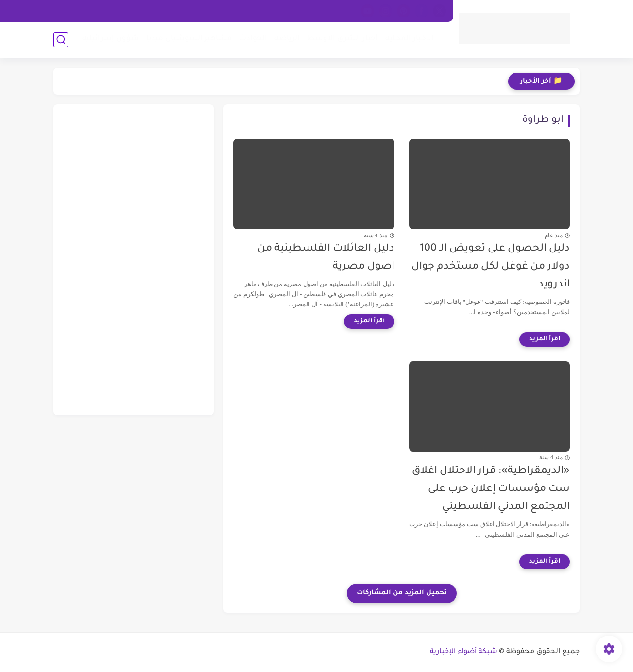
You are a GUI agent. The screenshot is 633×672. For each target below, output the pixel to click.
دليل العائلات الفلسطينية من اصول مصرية (326, 258)
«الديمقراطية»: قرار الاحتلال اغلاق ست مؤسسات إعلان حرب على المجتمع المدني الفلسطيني (491, 489)
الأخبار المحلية (410, 39)
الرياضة (287, 39)
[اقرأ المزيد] (545, 339)
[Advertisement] (134, 260)
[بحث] (61, 40)
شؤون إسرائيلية (111, 39)
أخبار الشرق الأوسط (342, 39)
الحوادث (253, 39)
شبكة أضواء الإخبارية (464, 652)
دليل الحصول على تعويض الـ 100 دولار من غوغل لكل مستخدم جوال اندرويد (491, 267)
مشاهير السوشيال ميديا (189, 39)
